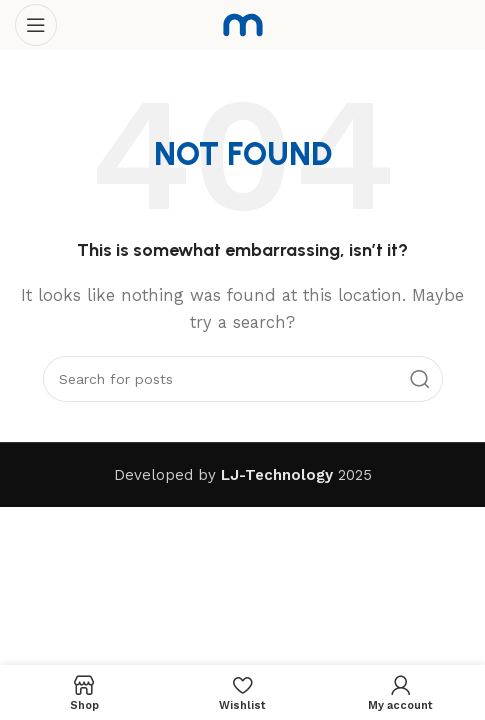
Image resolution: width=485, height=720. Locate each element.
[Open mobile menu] (36, 25)
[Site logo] (243, 24)
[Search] (243, 379)
